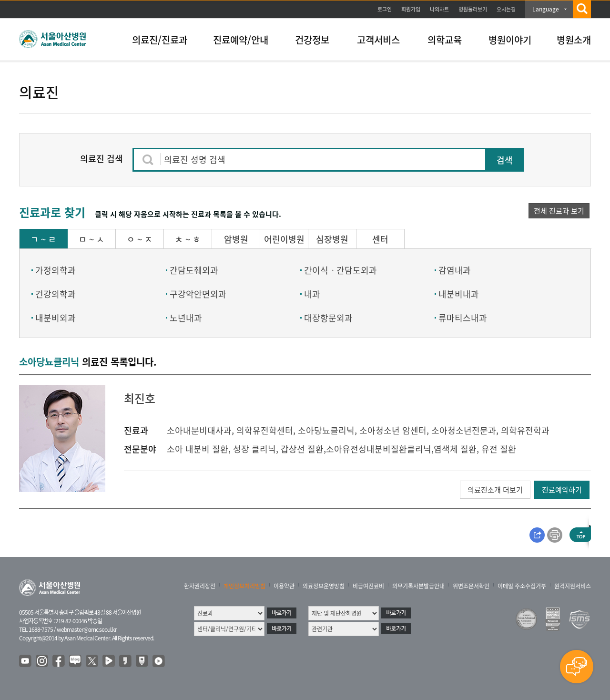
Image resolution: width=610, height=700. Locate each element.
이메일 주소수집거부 (522, 586)
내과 (312, 294)
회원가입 (411, 9)
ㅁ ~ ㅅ (91, 239)
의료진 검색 (102, 159)
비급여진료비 (368, 586)
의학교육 (445, 40)
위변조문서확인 (471, 586)
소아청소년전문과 (464, 430)
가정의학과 (56, 270)
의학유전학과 (525, 430)
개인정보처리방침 (244, 586)
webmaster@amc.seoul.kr (87, 629)
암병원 (236, 239)
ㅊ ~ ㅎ (188, 239)
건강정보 (312, 40)
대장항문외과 (328, 318)
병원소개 (574, 40)
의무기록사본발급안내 (418, 586)
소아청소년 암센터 (393, 430)
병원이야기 (510, 40)
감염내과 (455, 270)
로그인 (385, 9)
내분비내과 (459, 294)
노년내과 (186, 318)
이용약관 (284, 586)
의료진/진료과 (160, 40)
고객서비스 (378, 40)
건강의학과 (56, 294)
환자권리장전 (200, 586)
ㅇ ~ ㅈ (140, 239)
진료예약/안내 (241, 40)
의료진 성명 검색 (195, 160)
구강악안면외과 (198, 294)
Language (546, 9)
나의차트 (439, 9)
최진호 (140, 398)
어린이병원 (284, 239)
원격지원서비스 (573, 586)
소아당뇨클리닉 (326, 430)
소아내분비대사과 (199, 430)
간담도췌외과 (194, 270)
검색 (505, 160)
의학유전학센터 (265, 430)
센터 (380, 239)
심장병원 (332, 239)
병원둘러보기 (473, 9)
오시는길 (506, 9)
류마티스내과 (463, 318)
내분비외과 (56, 318)
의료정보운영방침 (324, 586)
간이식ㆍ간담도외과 (341, 270)
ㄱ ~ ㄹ (43, 239)
